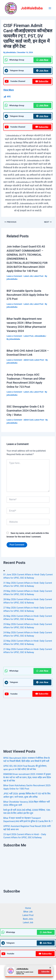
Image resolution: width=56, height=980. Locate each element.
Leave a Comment (14, 276)
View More (9, 90)
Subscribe (42, 81)
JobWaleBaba (32, 8)
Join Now (42, 60)
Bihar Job (28, 912)
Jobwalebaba (40, 336)
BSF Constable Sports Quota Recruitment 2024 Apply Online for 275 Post (27, 295)
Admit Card (28, 360)
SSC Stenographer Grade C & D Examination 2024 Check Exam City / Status (25, 411)
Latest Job (28, 276)
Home (28, 908)
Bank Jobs (28, 919)
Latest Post (38, 276)
